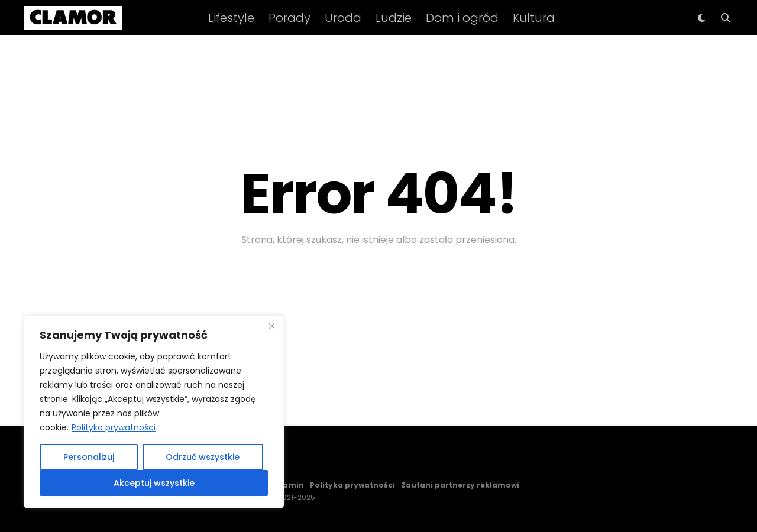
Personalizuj (89, 457)
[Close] (271, 326)
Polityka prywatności (114, 427)
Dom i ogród (462, 18)
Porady (289, 18)
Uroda (343, 18)
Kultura (534, 18)
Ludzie (394, 18)
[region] (154, 412)
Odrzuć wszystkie (203, 457)
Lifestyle (231, 18)
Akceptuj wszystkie (154, 483)
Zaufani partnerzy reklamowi (460, 485)
